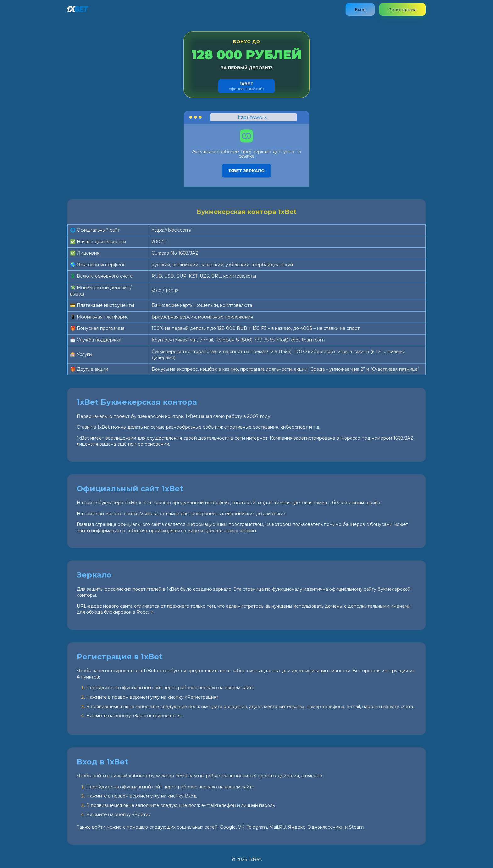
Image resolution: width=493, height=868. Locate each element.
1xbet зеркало (246, 171)
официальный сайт (246, 86)
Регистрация (402, 9)
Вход (360, 9)
